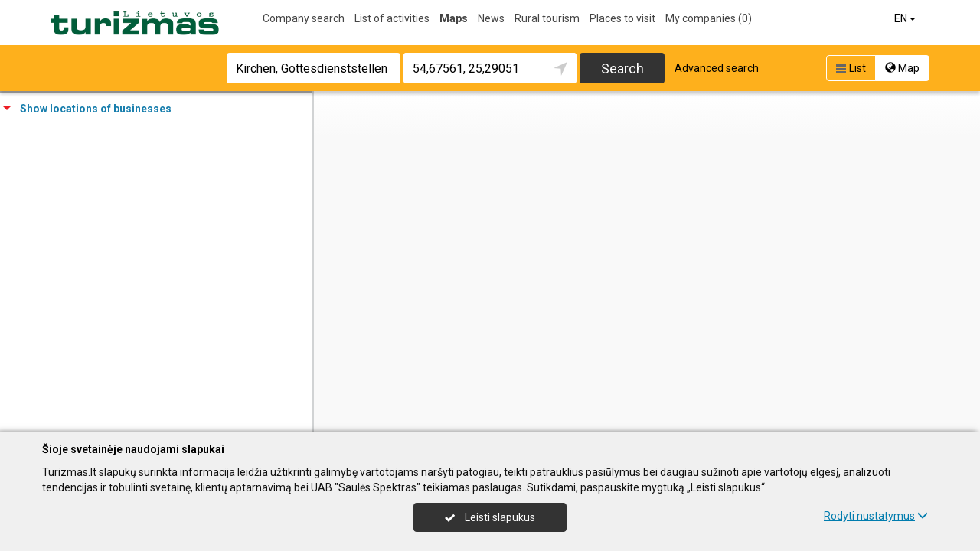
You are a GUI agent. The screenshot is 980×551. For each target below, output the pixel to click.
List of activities (392, 18)
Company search (304, 18)
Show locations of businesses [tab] (87, 109)
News (491, 18)
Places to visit (622, 18)
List (849, 68)
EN (906, 18)
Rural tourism (547, 18)
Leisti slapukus (490, 517)
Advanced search (717, 68)
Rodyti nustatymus (876, 516)
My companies (709, 18)
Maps (454, 18)
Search (622, 68)
